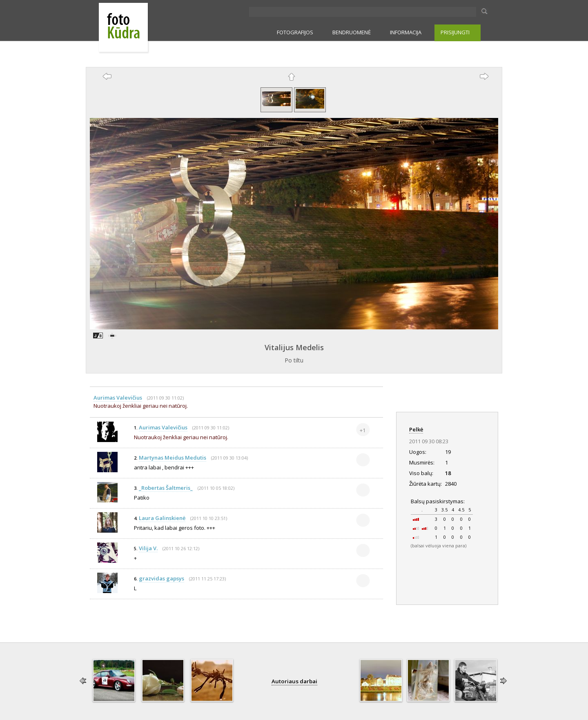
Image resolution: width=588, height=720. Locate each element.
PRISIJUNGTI (455, 32)
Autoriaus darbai (294, 681)
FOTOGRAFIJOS (295, 32)
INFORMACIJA (406, 32)
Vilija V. (148, 548)
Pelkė (416, 429)
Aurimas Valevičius (118, 398)
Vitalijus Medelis (294, 347)
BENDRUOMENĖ (352, 32)
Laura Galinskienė (162, 518)
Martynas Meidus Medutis (173, 458)
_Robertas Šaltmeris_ (166, 488)
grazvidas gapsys (161, 578)
